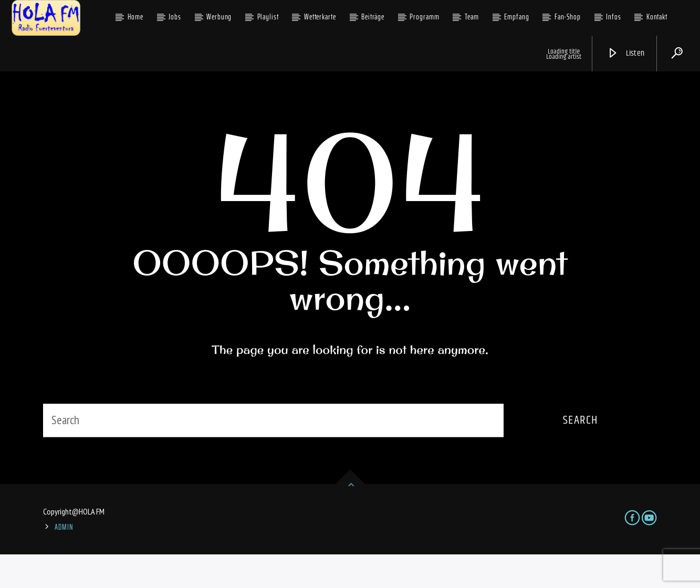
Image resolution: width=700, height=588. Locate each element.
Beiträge (373, 17)
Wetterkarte (320, 17)
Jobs (175, 17)
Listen (626, 53)
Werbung (219, 17)
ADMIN (64, 561)
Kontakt (657, 17)
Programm (424, 17)
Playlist (268, 17)
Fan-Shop (568, 17)
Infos (614, 17)
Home (136, 17)
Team (472, 17)
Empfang (516, 17)
